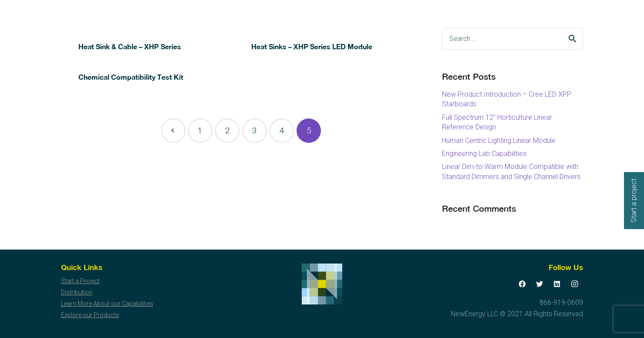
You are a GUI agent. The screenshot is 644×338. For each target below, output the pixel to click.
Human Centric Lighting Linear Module (499, 140)
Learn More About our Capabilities (107, 304)
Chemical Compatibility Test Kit (131, 77)
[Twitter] (539, 284)
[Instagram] (574, 284)
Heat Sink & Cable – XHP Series (130, 46)
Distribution (77, 292)
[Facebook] (522, 284)
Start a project (634, 201)
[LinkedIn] (557, 284)
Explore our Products (90, 315)
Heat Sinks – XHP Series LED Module (312, 46)
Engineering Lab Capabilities (484, 154)
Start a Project (80, 281)
